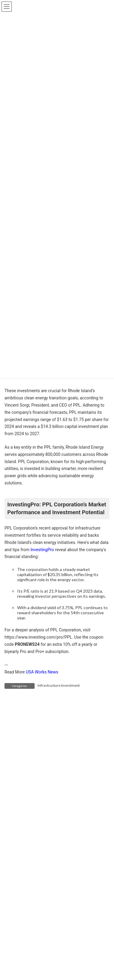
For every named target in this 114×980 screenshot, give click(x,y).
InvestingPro (42, 550)
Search (92, 833)
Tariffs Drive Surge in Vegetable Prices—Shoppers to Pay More (81, 942)
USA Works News (42, 672)
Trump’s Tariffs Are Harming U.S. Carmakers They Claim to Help (81, 885)
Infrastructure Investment (59, 685)
